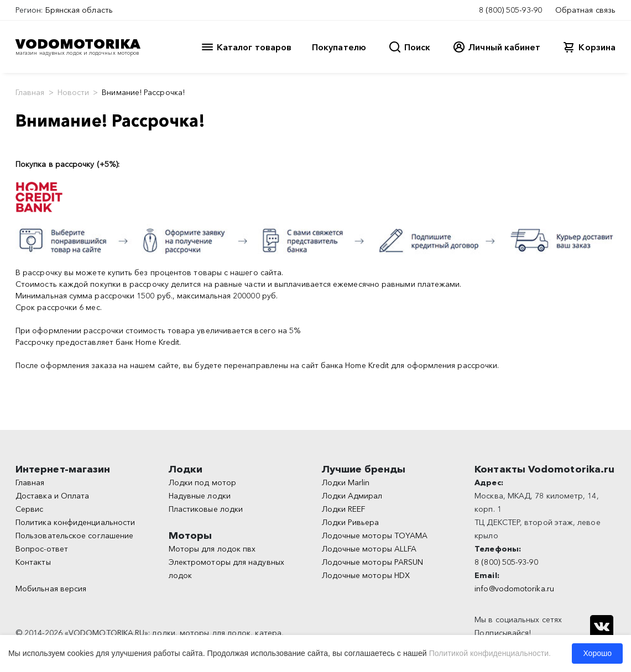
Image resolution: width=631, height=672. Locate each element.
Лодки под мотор (202, 482)
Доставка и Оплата (52, 496)
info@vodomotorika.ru (514, 589)
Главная (30, 92)
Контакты (33, 562)
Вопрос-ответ (42, 549)
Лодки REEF (344, 509)
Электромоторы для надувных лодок (226, 569)
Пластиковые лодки (206, 509)
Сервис (29, 509)
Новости (74, 92)
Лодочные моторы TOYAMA (375, 535)
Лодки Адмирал (352, 496)
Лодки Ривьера (351, 522)
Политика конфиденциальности (75, 522)
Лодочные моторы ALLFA (369, 549)
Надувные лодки (200, 496)
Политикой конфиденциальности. (490, 653)
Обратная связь (585, 10)
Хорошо (597, 653)
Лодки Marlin (346, 482)
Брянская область (79, 10)
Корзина (597, 47)
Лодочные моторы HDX (366, 575)
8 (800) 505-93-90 (510, 10)
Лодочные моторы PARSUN (373, 562)
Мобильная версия (51, 589)
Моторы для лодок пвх (212, 549)
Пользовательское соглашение (74, 535)
